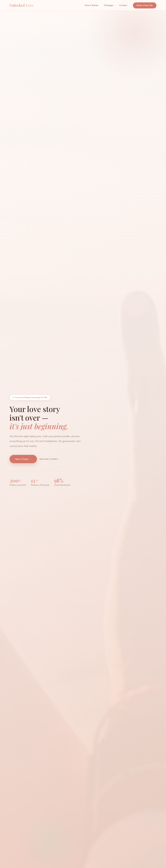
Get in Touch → (23, 460)
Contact (123, 5)
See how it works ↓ (49, 460)
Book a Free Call (145, 5)
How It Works (92, 5)
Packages (109, 5)
